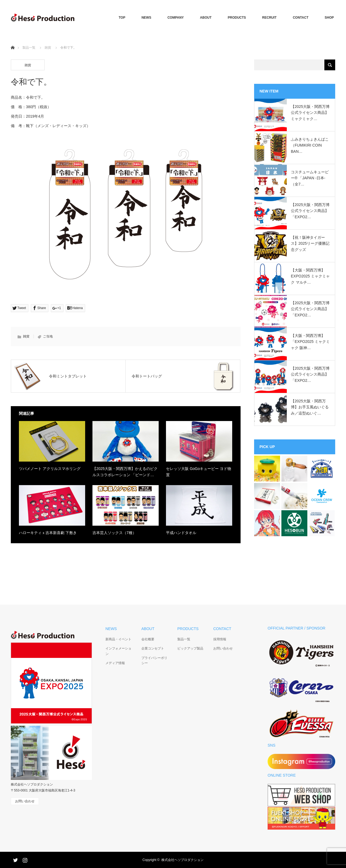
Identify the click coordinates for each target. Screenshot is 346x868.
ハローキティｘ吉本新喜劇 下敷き (48, 533)
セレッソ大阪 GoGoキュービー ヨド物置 (199, 472)
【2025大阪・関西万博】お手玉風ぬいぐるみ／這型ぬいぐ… (310, 407)
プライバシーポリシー (154, 660)
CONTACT (301, 18)
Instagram (24, 859)
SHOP (329, 18)
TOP (122, 18)
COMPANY (175, 18)
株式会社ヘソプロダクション (182, 860)
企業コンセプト (153, 648)
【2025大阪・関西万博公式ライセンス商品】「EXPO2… (310, 211)
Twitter (15, 859)
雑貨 (48, 48)
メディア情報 (115, 663)
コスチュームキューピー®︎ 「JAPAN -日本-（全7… (310, 178)
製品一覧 (29, 48)
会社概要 (148, 639)
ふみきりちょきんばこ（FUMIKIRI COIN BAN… (310, 145)
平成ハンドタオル (181, 533)
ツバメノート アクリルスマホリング (50, 469)
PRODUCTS (237, 18)
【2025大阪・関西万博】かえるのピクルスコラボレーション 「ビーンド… (125, 472)
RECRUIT (269, 18)
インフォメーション (118, 651)
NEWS (146, 18)
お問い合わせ (223, 648)
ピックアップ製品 (190, 648)
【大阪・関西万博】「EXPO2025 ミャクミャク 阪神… (310, 342)
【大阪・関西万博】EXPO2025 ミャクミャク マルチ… (310, 276)
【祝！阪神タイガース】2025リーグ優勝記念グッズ (310, 243)
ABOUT (206, 18)
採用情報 (220, 639)
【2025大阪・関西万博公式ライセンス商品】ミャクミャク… (310, 113)
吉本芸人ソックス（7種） (114, 533)
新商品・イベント (118, 639)
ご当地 (48, 336)
